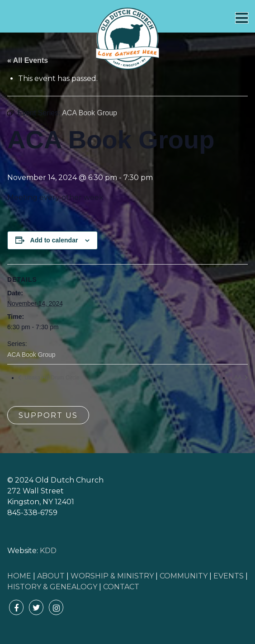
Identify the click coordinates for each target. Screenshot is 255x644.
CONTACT (121, 587)
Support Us (48, 415)
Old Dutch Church (127, 39)
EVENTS (229, 576)
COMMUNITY (184, 576)
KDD (48, 551)
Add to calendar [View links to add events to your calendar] (54, 240)
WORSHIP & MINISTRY (112, 576)
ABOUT (51, 576)
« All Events (28, 60)
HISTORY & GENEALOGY (52, 587)
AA (238, 378)
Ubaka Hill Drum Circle (51, 378)
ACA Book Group (31, 355)
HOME (19, 576)
